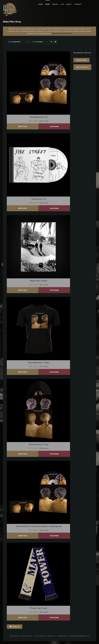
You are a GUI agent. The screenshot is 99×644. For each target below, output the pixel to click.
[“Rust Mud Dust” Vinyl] (38, 380)
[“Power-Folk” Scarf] (38, 544)
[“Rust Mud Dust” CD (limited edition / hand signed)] (38, 462)
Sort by (14, 42)
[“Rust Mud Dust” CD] (38, 53)
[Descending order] (29, 42)
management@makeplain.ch (62, 33)
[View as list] (55, 42)
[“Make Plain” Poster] (38, 216)
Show (38, 42)
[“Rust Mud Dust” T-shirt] (38, 298)
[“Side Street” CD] (38, 135)
